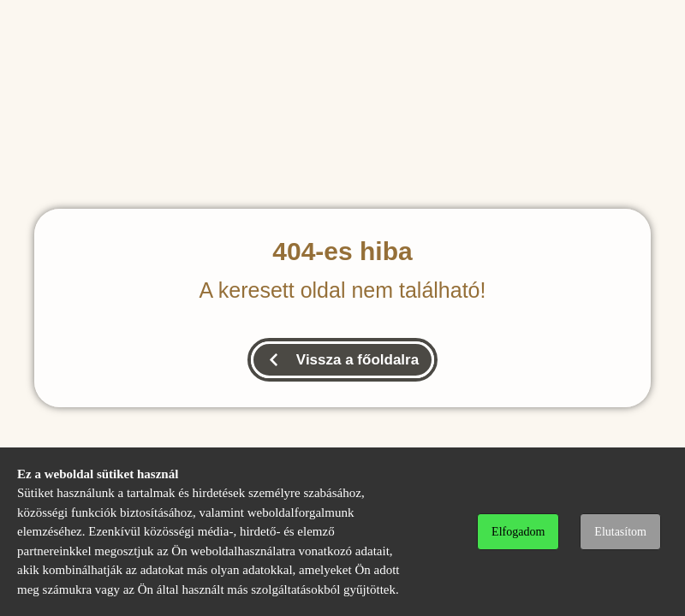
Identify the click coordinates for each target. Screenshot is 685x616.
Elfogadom (518, 532)
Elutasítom (620, 532)
